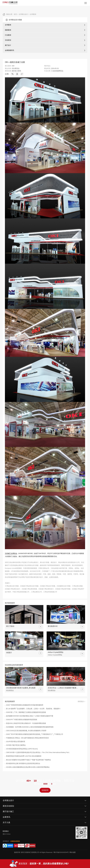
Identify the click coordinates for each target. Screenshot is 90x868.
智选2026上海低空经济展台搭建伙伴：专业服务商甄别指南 (26, 723)
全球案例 (33, 14)
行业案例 (8, 35)
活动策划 (8, 40)
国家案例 (8, 30)
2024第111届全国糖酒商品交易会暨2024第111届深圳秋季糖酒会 (28, 767)
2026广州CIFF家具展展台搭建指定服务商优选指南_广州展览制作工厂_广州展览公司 (35, 734)
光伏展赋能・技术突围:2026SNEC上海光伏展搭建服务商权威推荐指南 (30, 727)
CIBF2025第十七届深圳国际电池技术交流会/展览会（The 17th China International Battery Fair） (38, 752)
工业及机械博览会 (57, 71)
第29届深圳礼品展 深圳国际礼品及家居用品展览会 (23, 764)
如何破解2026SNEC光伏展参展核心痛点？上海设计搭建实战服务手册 (30, 716)
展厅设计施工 (8, 811)
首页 (15, 14)
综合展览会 (16, 68)
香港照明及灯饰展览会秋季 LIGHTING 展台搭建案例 (24, 756)
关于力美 (6, 823)
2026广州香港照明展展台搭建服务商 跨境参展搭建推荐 (25, 705)
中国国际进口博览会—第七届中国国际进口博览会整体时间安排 (27, 738)
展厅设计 (8, 45)
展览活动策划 (8, 806)
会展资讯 (6, 817)
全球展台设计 (23, 14)
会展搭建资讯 (9, 50)
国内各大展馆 (16, 71)
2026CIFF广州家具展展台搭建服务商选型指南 (22, 720)
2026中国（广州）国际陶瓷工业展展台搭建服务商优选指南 (26, 712)
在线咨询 (45, 790)
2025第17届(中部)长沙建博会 (16, 745)
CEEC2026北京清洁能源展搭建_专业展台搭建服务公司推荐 (26, 731)
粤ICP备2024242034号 (61, 852)
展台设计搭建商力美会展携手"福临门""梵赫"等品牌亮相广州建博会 (28, 760)
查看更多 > (81, 702)
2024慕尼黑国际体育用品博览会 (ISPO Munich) (22, 749)
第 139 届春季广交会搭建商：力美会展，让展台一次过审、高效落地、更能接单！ (34, 709)
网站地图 (73, 852)
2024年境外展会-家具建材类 (16, 742)
